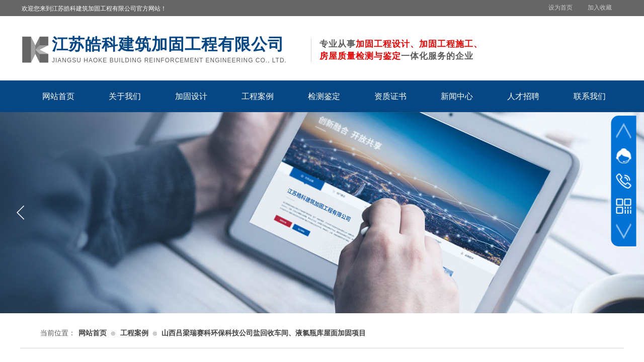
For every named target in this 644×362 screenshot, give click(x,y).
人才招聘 (523, 96)
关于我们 (125, 96)
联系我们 (590, 96)
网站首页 (58, 96)
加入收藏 (600, 8)
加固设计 (191, 96)
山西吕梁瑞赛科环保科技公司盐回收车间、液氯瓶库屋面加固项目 (264, 333)
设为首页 (560, 8)
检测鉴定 (324, 96)
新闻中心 (457, 96)
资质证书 (390, 96)
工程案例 (258, 96)
